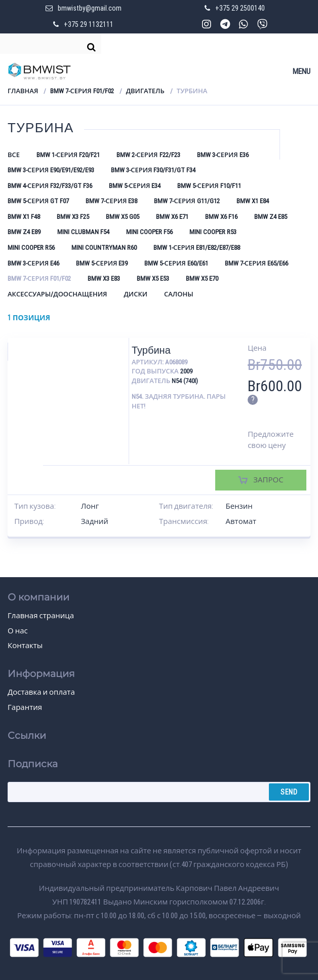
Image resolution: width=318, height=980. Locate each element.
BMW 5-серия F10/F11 (209, 186)
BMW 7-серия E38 (111, 201)
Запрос (268, 480)
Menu (302, 71)
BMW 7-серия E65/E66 (256, 263)
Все (14, 155)
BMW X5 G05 (123, 217)
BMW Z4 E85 (271, 217)
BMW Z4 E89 (24, 232)
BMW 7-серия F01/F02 (82, 91)
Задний (95, 521)
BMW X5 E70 (202, 278)
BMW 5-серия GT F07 (38, 201)
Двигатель (145, 91)
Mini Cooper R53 (213, 232)
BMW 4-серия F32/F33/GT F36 (50, 186)
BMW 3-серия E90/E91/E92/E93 (51, 170)
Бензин (239, 506)
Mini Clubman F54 (83, 232)
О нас (18, 631)
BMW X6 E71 (172, 217)
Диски (135, 294)
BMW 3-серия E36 (223, 155)
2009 (186, 371)
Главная (23, 91)
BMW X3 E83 (104, 278)
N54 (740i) (185, 381)
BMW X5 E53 (153, 278)
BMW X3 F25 (73, 217)
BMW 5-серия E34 (135, 186)
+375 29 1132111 (89, 24)
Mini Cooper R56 (31, 248)
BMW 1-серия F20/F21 (68, 155)
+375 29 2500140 (240, 8)
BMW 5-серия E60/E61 (176, 263)
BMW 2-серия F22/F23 (148, 155)
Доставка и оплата (41, 692)
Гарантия (25, 707)
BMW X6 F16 (221, 217)
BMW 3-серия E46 (33, 263)
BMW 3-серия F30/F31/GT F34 (153, 170)
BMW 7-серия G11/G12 (187, 201)
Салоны (179, 294)
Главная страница (41, 616)
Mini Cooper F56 (149, 232)
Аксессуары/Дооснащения (57, 294)
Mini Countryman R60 (104, 248)
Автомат (241, 521)
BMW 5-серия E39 (102, 263)
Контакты (25, 646)
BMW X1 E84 (253, 201)
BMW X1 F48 (24, 217)
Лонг (90, 506)
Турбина (151, 350)
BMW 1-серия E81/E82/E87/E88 (197, 248)
